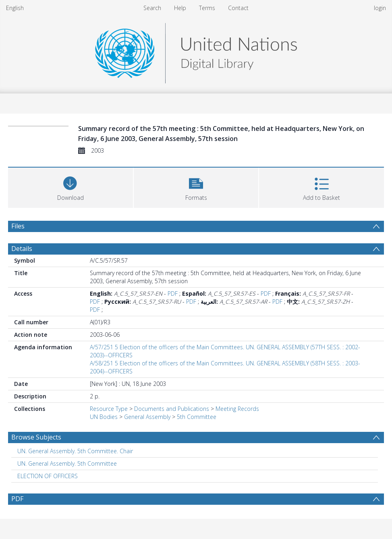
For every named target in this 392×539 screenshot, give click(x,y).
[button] (196, 187)
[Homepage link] (196, 51)
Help (180, 8)
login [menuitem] (380, 8)
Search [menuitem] (152, 8)
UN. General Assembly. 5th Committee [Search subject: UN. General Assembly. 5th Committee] (67, 463)
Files (18, 226)
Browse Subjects (36, 437)
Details (22, 249)
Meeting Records (237, 409)
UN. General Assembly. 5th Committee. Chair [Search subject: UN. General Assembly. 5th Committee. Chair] (75, 451)
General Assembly (147, 417)
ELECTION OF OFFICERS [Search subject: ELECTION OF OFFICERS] (48, 476)
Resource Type (109, 409)
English (15, 8)
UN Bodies (104, 417)
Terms (207, 8)
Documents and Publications (172, 409)
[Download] (71, 187)
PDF (173, 293)
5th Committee (197, 417)
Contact (238, 8)
